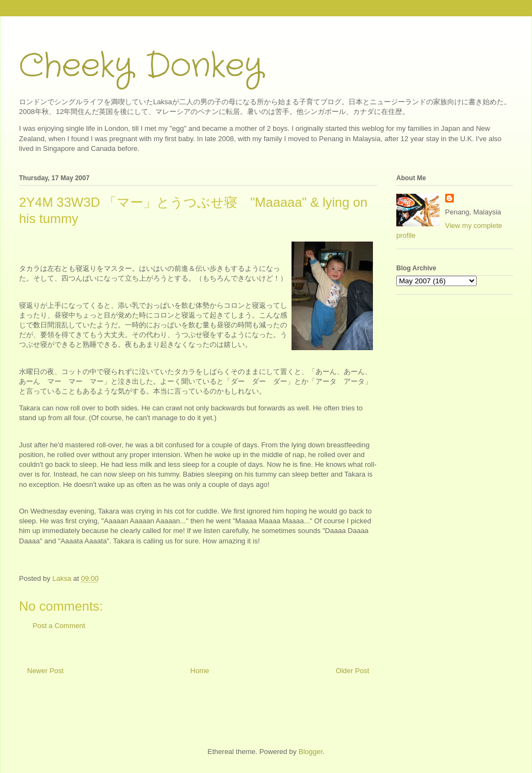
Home (200, 671)
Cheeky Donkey (141, 66)
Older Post (353, 671)
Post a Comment (59, 626)
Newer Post (45, 671)
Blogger (311, 752)
